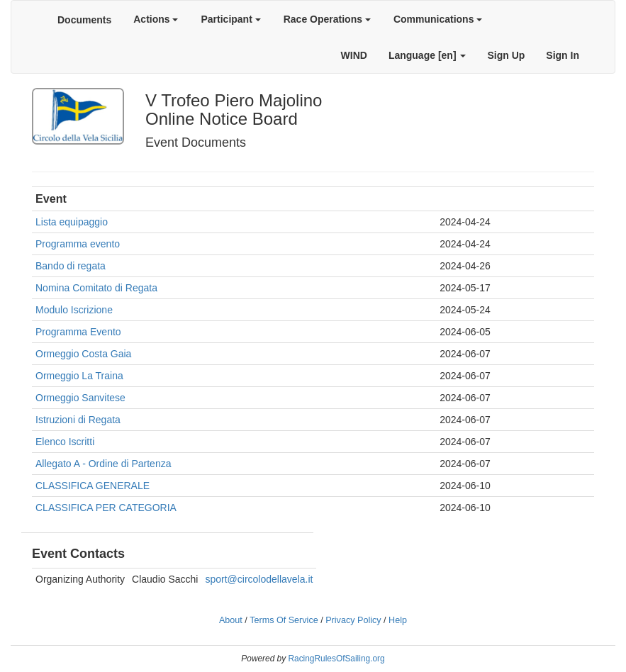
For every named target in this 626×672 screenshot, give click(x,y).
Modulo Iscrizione (74, 310)
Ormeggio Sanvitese (80, 398)
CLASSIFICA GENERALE (93, 486)
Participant (230, 19)
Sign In (563, 55)
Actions (156, 19)
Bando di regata (71, 266)
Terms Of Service (284, 620)
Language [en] (427, 55)
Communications (438, 19)
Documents (84, 20)
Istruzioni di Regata (78, 420)
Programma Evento (78, 332)
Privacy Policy (353, 620)
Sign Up (506, 55)
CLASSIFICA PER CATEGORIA (106, 508)
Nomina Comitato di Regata (96, 288)
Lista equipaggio (72, 222)
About (231, 620)
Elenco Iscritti (65, 442)
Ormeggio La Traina (79, 376)
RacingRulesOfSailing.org (336, 659)
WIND (354, 55)
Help (398, 620)
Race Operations (327, 19)
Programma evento (78, 244)
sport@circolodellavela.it (259, 579)
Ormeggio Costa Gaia (83, 354)
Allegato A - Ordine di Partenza (103, 464)
